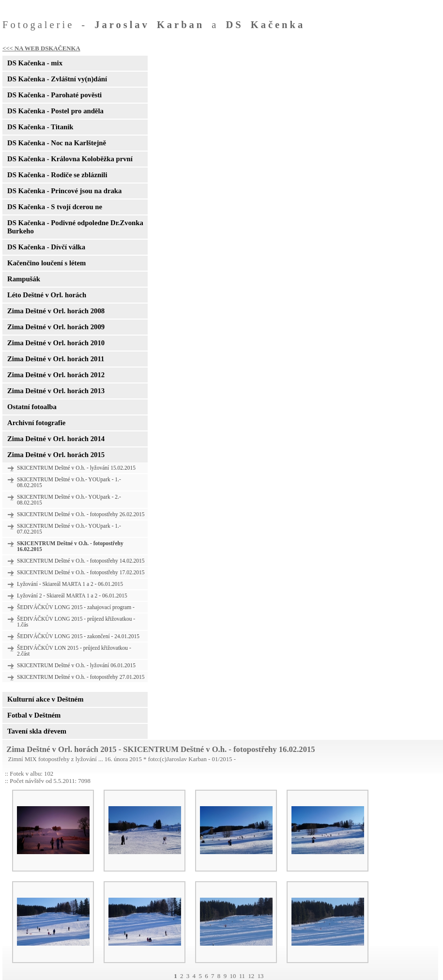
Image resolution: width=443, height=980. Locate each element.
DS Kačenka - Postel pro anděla (55, 111)
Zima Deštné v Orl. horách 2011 (56, 359)
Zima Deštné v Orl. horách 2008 (56, 311)
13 (261, 976)
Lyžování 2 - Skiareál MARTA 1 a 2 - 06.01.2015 (72, 596)
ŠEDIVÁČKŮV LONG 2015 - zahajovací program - (76, 607)
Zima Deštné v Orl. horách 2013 (56, 391)
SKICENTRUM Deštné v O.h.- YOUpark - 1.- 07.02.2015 (69, 529)
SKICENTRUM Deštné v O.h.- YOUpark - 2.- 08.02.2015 (69, 500)
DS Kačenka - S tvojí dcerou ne (55, 207)
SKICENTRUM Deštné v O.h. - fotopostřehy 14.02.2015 (81, 561)
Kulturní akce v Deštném (45, 699)
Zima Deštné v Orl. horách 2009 (56, 327)
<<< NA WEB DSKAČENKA (41, 48)
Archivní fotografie (36, 423)
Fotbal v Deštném (34, 715)
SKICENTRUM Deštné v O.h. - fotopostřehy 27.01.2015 (81, 677)
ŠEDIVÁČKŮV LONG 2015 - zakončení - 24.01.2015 (78, 636)
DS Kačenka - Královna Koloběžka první (70, 159)
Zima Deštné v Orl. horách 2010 (56, 343)
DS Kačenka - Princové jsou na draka (64, 191)
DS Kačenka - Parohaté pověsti (54, 95)
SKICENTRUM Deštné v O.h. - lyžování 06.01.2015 (76, 665)
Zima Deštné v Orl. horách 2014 (56, 439)
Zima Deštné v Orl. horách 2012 (56, 375)
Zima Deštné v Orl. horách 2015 (56, 455)
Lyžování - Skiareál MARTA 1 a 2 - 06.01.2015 (70, 584)
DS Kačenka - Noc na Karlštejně (57, 143)
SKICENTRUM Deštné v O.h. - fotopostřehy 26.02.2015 (81, 514)
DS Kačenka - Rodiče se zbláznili (57, 175)
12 (251, 976)
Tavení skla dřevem (37, 731)
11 (242, 976)
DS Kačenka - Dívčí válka (46, 247)
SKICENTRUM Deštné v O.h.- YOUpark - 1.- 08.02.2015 (69, 482)
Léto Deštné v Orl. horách (47, 295)
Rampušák (24, 279)
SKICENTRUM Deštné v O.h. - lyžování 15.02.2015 (76, 468)
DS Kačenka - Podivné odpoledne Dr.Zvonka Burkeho (75, 227)
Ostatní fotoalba (32, 407)
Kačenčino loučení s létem (46, 263)
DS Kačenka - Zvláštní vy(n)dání (57, 79)
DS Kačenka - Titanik (40, 127)
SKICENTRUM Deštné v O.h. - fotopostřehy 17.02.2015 (81, 572)
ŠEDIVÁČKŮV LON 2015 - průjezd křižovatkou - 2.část (74, 651)
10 (233, 976)
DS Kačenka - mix (35, 63)
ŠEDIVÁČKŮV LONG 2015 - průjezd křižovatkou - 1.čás (76, 622)
